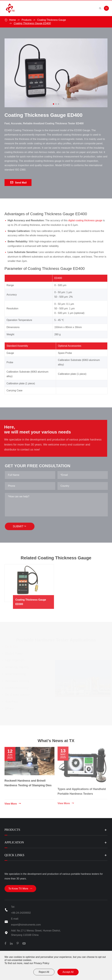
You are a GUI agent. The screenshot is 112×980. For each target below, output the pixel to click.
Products (27, 20)
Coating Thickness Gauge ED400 (32, 23)
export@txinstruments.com (26, 926)
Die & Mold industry (18, 696)
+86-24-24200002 (21, 914)
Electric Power (15, 655)
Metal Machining (16, 675)
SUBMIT (21, 527)
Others (10, 710)
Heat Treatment (16, 661)
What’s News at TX (56, 744)
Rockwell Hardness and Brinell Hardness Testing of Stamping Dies (28, 782)
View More (13, 803)
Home (13, 20)
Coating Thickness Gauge (52, 20)
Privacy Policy (41, 963)
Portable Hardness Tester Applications (56, 640)
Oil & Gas (12, 648)
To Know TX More (20, 890)
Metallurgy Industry (18, 668)
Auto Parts (13, 703)
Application (15, 844)
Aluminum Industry (18, 689)
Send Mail (18, 183)
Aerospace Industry (18, 682)
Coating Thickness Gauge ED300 (38, 601)
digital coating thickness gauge (85, 223)
